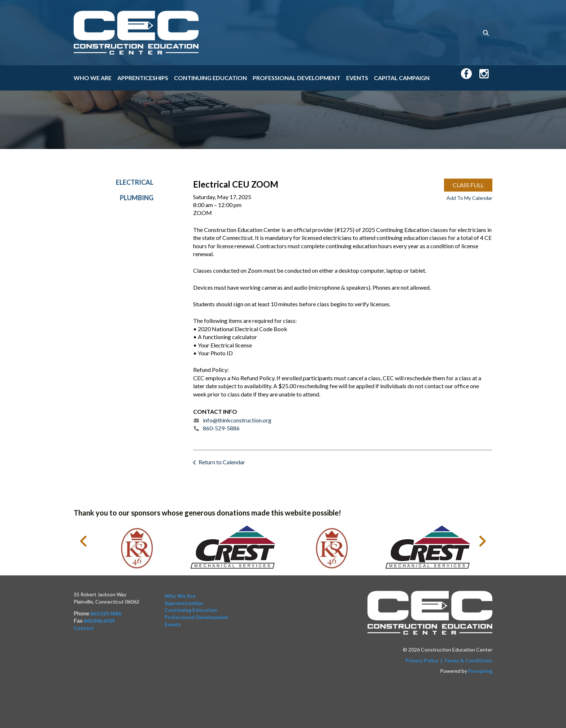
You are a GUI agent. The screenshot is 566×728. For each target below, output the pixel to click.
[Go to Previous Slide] (84, 541)
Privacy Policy (422, 660)
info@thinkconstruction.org (237, 423)
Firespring (480, 671)
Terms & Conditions (468, 660)
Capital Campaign (402, 78)
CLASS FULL (468, 188)
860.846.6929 (99, 621)
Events (357, 78)
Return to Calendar (222, 465)
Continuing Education (210, 78)
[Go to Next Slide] (482, 541)
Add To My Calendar (469, 201)
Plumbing (137, 200)
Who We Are (93, 78)
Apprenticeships (143, 78)
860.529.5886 (106, 614)
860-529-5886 (221, 431)
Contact (84, 628)
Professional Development (297, 78)
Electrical (135, 185)
